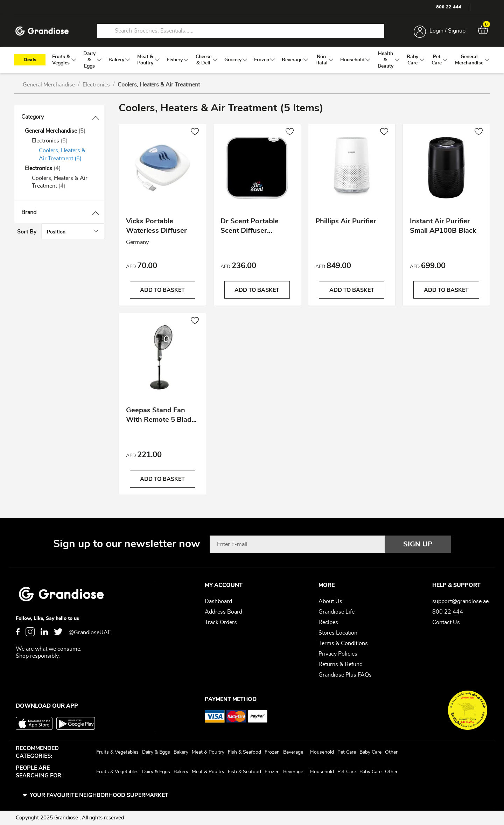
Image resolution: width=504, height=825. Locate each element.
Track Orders (221, 622)
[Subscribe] (418, 544)
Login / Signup (447, 31)
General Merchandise (50, 85)
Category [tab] (33, 117)
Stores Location (338, 633)
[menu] (252, 60)
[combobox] (241, 31)
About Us (330, 601)
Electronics (97, 85)
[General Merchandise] (59, 131)
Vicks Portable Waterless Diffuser (156, 227)
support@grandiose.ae (460, 601)
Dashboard (218, 601)
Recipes (328, 622)
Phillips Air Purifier (346, 222)
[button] (195, 132)
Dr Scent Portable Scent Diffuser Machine (250, 228)
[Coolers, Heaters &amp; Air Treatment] (66, 155)
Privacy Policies (338, 654)
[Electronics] (63, 141)
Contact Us (446, 622)
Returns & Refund (341, 664)
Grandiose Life (337, 612)
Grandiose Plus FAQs (345, 675)
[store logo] (42, 31)
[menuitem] (61, 60)
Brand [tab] (29, 212)
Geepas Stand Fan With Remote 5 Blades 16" (162, 417)
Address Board (223, 612)
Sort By (412, 109)
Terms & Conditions (343, 643)
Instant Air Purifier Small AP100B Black (443, 227)
